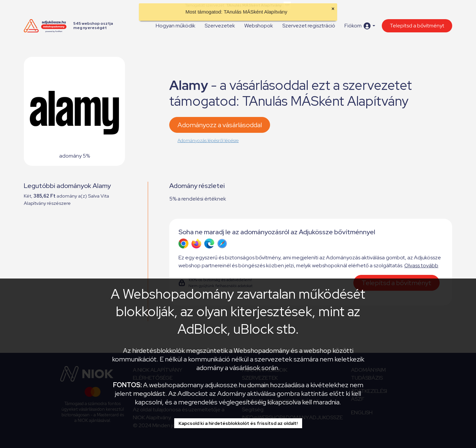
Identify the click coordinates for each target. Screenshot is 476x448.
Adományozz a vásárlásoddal (220, 125)
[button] (360, 26)
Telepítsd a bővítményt (417, 26)
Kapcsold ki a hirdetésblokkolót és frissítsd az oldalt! (238, 423)
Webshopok (259, 26)
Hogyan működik (176, 26)
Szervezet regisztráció (309, 26)
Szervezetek (220, 26)
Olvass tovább (421, 265)
